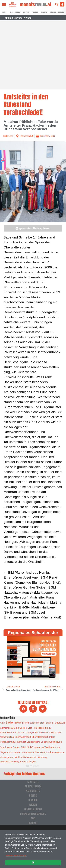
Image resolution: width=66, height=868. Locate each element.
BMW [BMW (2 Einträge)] (18, 723)
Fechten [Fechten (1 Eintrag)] (49, 723)
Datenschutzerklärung (33, 814)
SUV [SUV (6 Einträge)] (30, 747)
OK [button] (33, 862)
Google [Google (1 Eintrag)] (23, 728)
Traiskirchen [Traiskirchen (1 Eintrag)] (15, 753)
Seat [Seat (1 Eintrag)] (23, 742)
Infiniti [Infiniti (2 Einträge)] (48, 728)
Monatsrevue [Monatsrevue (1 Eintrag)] (41, 732)
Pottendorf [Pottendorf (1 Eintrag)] (5, 742)
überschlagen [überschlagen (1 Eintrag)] (29, 761)
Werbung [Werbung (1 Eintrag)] (42, 757)
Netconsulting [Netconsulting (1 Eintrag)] (7, 737)
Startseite (33, 782)
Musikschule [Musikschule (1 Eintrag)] (55, 732)
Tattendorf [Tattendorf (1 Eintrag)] (39, 747)
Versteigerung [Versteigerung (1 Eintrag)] (7, 757)
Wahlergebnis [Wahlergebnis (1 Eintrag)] (30, 757)
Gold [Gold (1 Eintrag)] (16, 728)
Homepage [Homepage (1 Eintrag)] (38, 728)
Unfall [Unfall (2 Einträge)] (47, 752)
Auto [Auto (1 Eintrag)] (2, 723)
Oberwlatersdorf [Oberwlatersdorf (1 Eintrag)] (40, 737)
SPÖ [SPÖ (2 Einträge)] (23, 747)
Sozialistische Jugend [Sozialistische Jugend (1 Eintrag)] (38, 742)
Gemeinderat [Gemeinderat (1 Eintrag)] (7, 728)
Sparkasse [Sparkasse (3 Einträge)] (56, 742)
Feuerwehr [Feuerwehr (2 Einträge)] (60, 723)
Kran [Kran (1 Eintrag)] (17, 732)
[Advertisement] (33, 55)
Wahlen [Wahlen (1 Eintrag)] (19, 757)
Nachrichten (15, 13)
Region (44, 13)
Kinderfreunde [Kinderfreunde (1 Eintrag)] (7, 732)
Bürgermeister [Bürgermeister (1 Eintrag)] (37, 723)
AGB (33, 818)
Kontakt (33, 823)
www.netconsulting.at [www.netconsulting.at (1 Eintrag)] (11, 761)
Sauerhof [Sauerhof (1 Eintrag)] (16, 742)
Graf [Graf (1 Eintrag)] (30, 728)
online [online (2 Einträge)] (52, 737)
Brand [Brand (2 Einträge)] (25, 723)
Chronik (35, 13)
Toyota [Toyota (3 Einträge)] (4, 752)
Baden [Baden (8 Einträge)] (10, 722)
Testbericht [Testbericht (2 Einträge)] (51, 747)
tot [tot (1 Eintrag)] (59, 747)
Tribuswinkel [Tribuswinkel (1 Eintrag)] (28, 753)
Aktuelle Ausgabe (12, 5)
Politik (26, 13)
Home (4, 13)
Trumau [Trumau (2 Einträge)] (39, 752)
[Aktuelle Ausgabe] (12, 3)
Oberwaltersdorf (26, 136)
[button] (4, 4)
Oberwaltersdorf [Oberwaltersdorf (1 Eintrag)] (23, 737)
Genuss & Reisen (57, 13)
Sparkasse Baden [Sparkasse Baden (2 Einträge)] (10, 747)
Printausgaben (33, 786)
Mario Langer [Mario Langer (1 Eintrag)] (27, 732)
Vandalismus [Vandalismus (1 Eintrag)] (58, 753)
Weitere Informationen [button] (16, 855)
